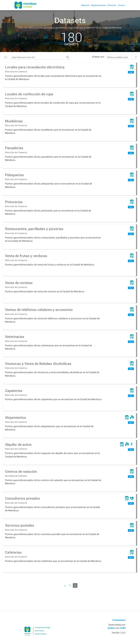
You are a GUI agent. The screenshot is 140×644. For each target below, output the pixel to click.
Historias (112, 5)
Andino (111, 628)
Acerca (121, 5)
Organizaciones (99, 5)
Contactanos (119, 620)
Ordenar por (98, 57)
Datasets (85, 5)
